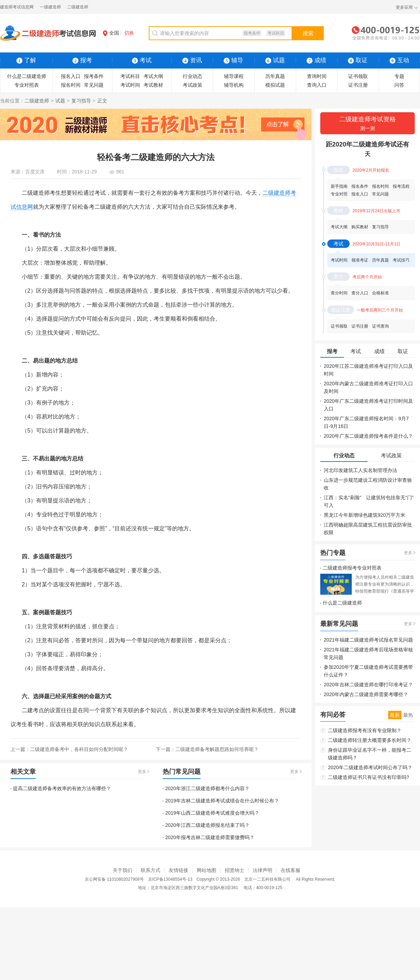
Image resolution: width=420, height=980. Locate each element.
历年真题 (275, 76)
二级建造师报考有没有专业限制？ (365, 730)
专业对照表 (27, 85)
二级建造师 (78, 7)
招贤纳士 (234, 870)
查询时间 (317, 76)
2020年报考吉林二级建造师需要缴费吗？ (210, 837)
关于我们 (122, 870)
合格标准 (380, 293)
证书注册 (358, 85)
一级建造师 (50, 7)
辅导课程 (234, 76)
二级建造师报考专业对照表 (352, 568)
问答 (399, 85)
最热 (408, 715)
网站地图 (206, 870)
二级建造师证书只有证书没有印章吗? (369, 777)
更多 (142, 772)
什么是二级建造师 (27, 76)
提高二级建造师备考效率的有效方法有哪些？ (62, 788)
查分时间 (339, 293)
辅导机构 (234, 85)
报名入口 (71, 76)
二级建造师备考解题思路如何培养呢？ (217, 749)
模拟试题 (275, 85)
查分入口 (360, 293)
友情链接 (178, 870)
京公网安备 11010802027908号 (114, 879)
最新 (395, 715)
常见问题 (94, 85)
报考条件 (252, 33)
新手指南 (339, 186)
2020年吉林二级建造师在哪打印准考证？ (368, 685)
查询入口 (317, 85)
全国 (111, 33)
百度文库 (35, 172)
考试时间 (130, 85)
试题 (275, 60)
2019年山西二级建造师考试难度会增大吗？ (212, 813)
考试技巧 (401, 260)
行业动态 (192, 76)
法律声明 (262, 870)
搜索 (308, 33)
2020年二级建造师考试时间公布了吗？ (370, 767)
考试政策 (192, 85)
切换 (129, 33)
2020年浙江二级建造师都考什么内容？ (207, 788)
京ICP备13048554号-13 (170, 879)
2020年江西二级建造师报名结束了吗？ (207, 825)
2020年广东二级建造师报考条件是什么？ (368, 436)
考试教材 (153, 85)
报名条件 (360, 186)
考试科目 (276, 33)
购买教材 (360, 227)
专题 (399, 76)
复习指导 (81, 101)
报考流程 (401, 186)
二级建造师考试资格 (367, 124)
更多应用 (404, 7)
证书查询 (380, 326)
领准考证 (360, 260)
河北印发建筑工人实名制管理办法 (360, 470)
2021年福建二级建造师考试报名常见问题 (368, 640)
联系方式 (150, 870)
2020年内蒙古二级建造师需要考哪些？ (366, 694)
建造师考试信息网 (17, 7)
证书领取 (358, 76)
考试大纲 (153, 76)
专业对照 (339, 194)
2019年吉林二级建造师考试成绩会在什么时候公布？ (222, 801)
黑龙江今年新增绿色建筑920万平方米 (365, 515)
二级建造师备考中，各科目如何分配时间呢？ (79, 749)
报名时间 (71, 85)
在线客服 (290, 870)
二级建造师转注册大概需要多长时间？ (370, 740)
